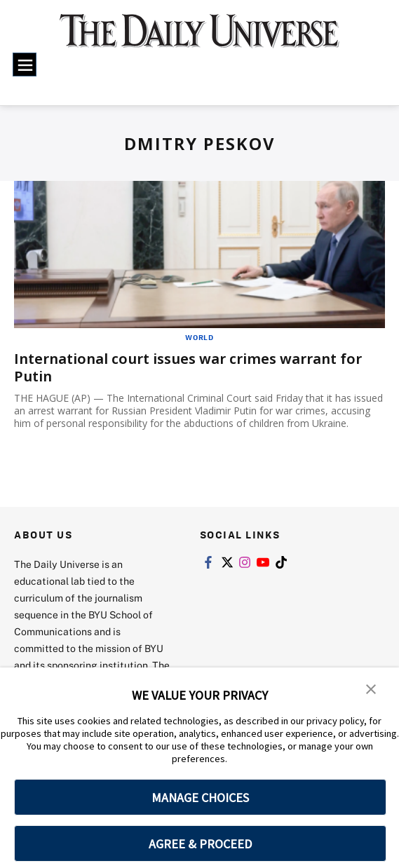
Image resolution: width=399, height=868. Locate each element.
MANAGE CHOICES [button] (200, 798)
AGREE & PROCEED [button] (200, 844)
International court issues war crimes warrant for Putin (188, 367)
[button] (371, 688)
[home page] (199, 38)
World (199, 337)
